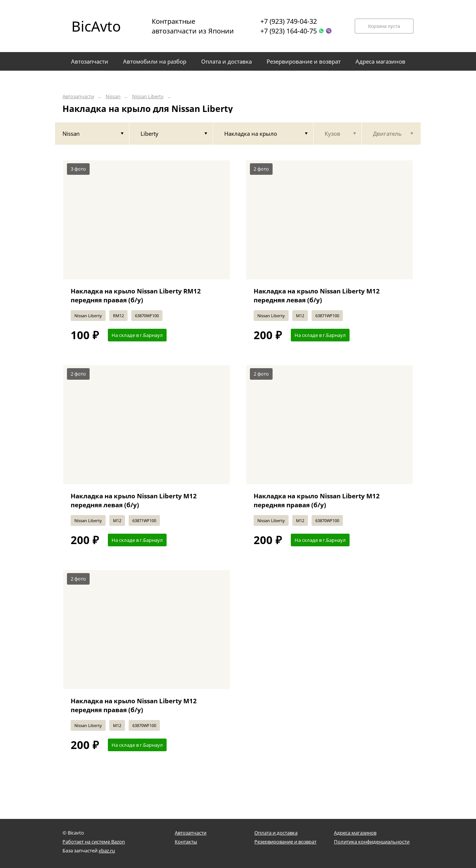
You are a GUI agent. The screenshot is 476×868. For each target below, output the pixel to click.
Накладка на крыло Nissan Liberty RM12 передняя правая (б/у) (136, 295)
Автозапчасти (78, 97)
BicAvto (96, 26)
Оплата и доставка (276, 833)
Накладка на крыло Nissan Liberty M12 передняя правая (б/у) (317, 500)
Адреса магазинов (355, 833)
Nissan (113, 97)
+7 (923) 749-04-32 (289, 21)
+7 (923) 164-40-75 (289, 31)
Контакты (186, 842)
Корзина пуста (384, 26)
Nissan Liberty (148, 97)
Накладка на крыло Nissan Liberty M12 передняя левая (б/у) (317, 295)
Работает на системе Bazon (94, 842)
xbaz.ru (107, 851)
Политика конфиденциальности (372, 842)
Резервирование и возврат (285, 842)
